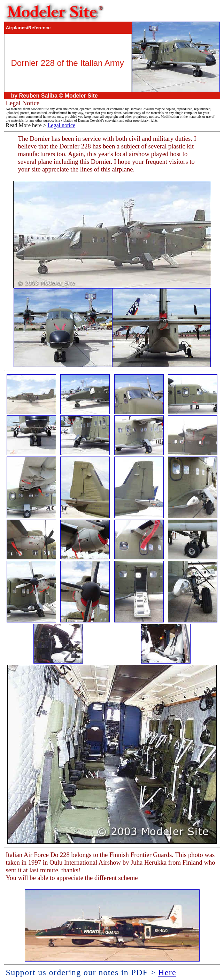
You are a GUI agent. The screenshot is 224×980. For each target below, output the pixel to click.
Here (167, 972)
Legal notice (62, 125)
